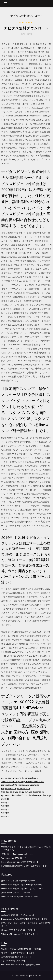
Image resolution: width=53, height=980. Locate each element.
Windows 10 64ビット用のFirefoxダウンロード (22, 885)
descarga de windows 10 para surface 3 (20, 778)
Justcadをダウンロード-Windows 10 (18, 915)
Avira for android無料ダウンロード (16, 957)
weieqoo (5, 802)
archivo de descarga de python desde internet (23, 781)
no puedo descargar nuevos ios (16, 788)
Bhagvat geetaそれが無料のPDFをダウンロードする (24, 919)
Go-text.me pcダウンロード (14, 858)
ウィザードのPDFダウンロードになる (18, 953)
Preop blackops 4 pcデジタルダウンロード (20, 862)
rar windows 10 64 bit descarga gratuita (20, 785)
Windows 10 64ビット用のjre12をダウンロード (22, 889)
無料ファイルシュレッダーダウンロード (19, 881)
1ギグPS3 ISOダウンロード (13, 961)
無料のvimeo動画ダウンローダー (16, 892)
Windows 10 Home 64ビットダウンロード (20, 934)
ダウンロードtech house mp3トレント (18, 854)
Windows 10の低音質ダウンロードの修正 (20, 896)
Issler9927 (27, 22)
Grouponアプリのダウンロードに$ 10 (18, 930)
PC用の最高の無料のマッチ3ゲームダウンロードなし (25, 866)
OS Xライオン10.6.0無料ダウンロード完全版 (21, 949)
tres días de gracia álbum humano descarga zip (23, 792)
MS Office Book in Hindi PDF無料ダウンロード (22, 965)
